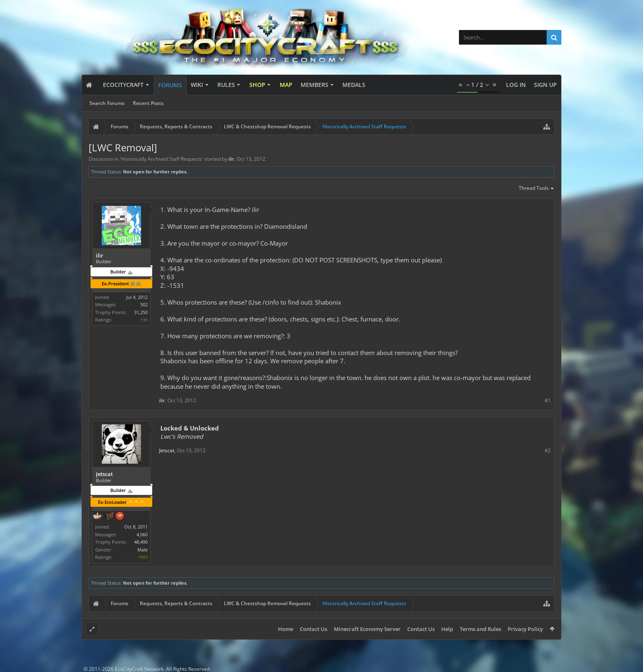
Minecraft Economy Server (367, 629)
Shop (257, 85)
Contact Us (314, 629)
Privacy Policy (525, 629)
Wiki (197, 85)
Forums (170, 85)
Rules (226, 85)
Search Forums (107, 103)
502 (144, 304)
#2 (548, 450)
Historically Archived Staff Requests (161, 159)
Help (447, 629)
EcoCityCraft (123, 85)
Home (286, 629)
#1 (548, 400)
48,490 (141, 542)
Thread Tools (537, 189)
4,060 (142, 534)
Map (286, 85)
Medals (354, 85)
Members (315, 85)
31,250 (141, 312)
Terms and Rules (480, 629)
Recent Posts (148, 103)
